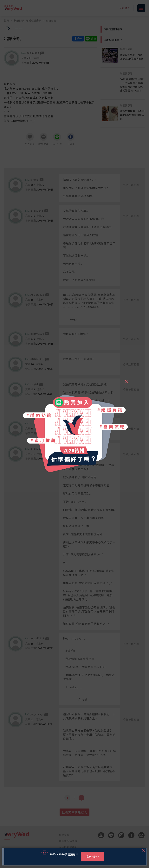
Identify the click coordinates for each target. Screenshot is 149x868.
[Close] (126, 380)
